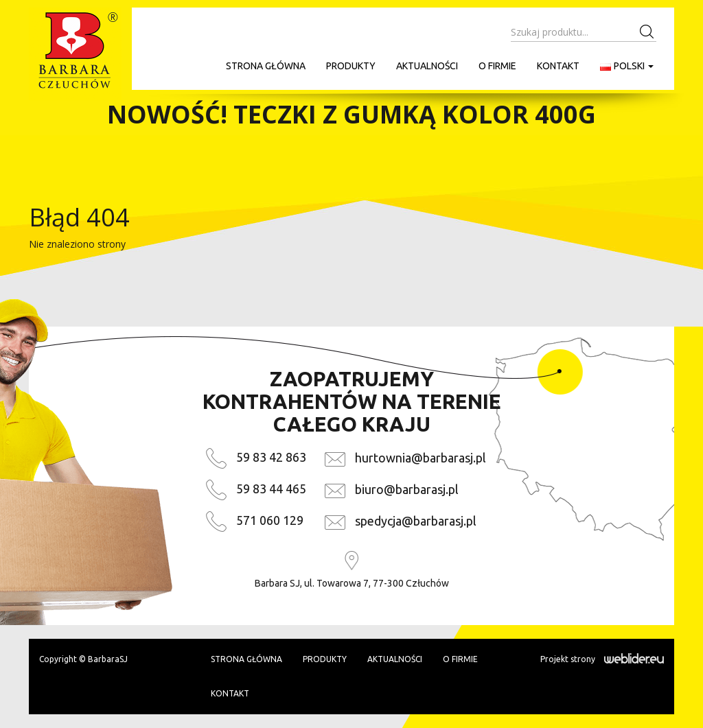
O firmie (497, 66)
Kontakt (558, 66)
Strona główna (266, 66)
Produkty (351, 66)
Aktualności (427, 66)
